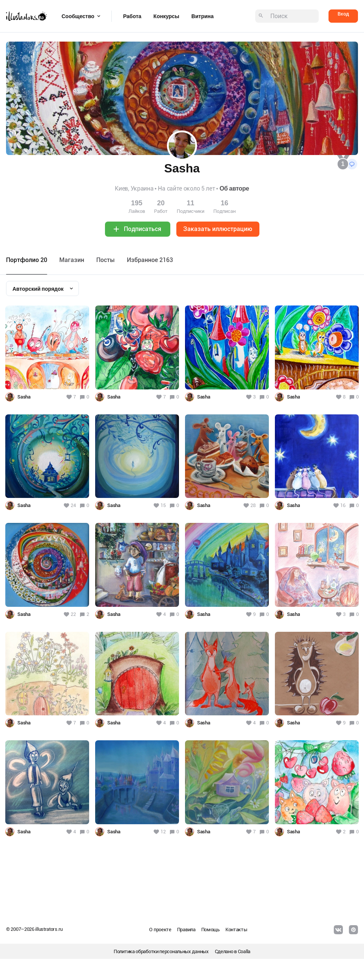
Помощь (211, 930)
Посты (106, 260)
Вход (343, 14)
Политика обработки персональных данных (161, 951)
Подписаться (143, 229)
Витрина (203, 16)
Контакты (236, 930)
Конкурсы (166, 16)
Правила (186, 930)
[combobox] (42, 288)
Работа (132, 16)
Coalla (244, 951)
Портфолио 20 (27, 260)
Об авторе (234, 188)
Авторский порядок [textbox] (38, 289)
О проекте (160, 930)
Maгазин (72, 260)
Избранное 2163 (150, 260)
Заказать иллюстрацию (218, 229)
